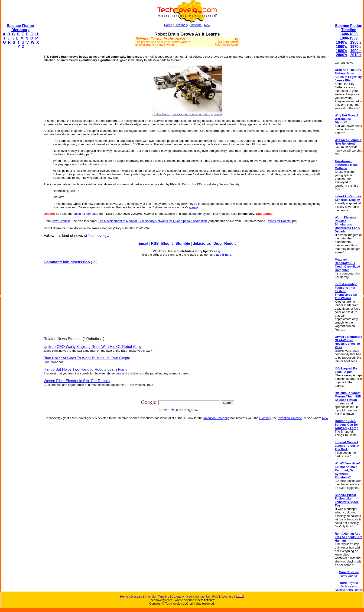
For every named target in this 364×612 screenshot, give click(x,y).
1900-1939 (349, 38)
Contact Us (202, 597)
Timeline (196, 25)
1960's (341, 47)
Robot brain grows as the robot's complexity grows (187, 114)
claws (193, 207)
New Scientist (61, 221)
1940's (341, 42)
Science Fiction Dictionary (20, 28)
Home (168, 25)
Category (178, 597)
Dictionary (181, 25)
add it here (224, 255)
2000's (341, 55)
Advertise (227, 597)
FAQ (215, 597)
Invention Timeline (290, 418)
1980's (341, 51)
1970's (356, 47)
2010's (356, 55)
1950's (356, 42)
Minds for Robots (279, 221)
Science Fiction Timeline (349, 28)
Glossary (265, 418)
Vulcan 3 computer (86, 214)
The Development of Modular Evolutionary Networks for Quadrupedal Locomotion (153, 221)
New (207, 25)
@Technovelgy (96, 236)
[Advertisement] (20, 122)
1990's (356, 51)
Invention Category (216, 418)
